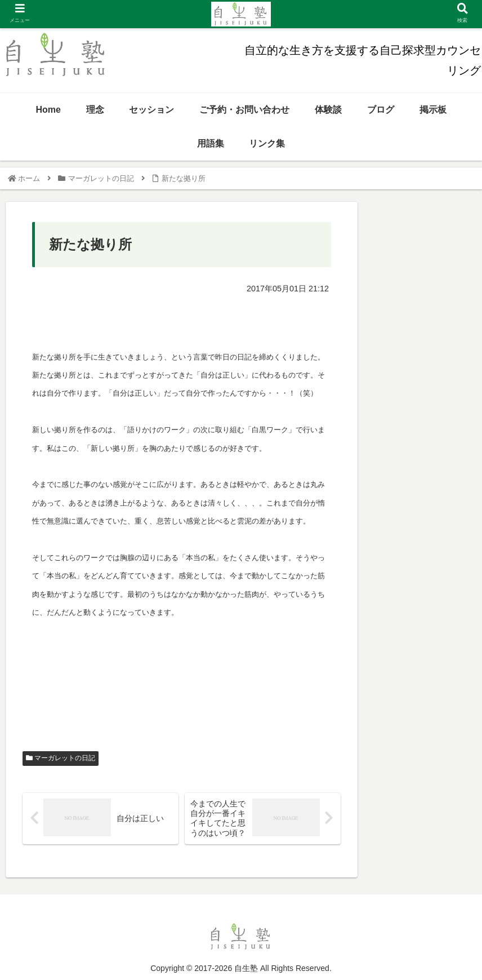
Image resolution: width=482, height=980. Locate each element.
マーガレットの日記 (61, 758)
